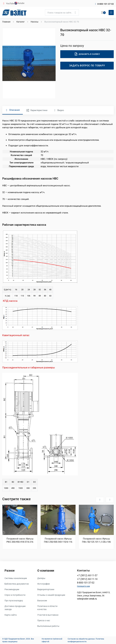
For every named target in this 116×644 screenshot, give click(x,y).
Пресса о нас (44, 620)
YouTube (10, 3)
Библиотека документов (17, 584)
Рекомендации (12, 589)
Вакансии (42, 601)
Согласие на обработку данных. (81, 639)
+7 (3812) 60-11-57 (87, 575)
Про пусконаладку (14, 601)
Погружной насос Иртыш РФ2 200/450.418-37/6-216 (20, 540)
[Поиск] (62, 13)
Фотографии (43, 584)
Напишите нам (83, 586)
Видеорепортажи (46, 589)
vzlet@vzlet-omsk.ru (87, 599)
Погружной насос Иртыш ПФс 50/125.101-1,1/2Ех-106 (96, 540)
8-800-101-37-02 (106, 4)
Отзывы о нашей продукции (51, 595)
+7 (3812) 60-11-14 (87, 579)
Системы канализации (16, 578)
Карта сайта (11, 615)
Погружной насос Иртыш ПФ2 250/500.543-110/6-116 (58, 540)
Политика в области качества (47, 608)
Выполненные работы (48, 626)
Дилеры (41, 578)
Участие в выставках (48, 615)
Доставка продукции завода (15, 608)
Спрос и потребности (15, 595)
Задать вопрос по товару (87, 66)
